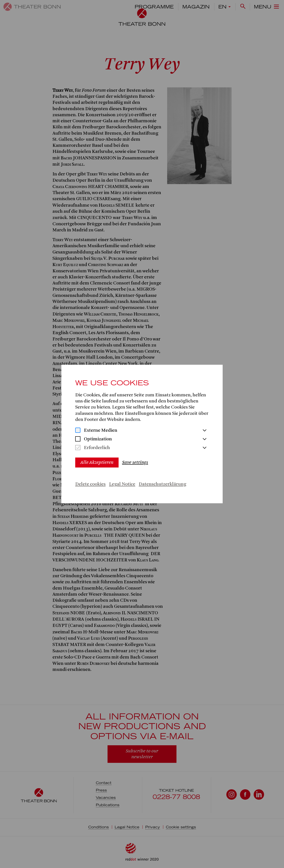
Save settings (135, 462)
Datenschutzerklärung (162, 484)
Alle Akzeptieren (97, 462)
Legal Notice (122, 484)
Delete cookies (90, 484)
